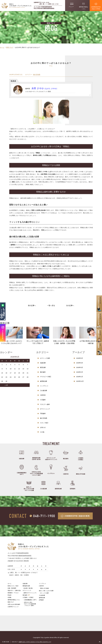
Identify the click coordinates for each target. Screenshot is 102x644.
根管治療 (43, 367)
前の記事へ (32, 305)
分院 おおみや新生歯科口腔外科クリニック (14, 606)
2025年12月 (80, 381)
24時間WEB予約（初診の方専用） (96, 6)
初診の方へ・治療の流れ (14, 590)
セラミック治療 (45, 358)
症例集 (10, 597)
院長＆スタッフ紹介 (13, 586)
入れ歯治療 (44, 390)
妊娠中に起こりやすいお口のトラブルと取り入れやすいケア (35, 642)
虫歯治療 (43, 363)
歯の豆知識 (37, 75)
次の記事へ (70, 305)
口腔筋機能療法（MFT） (31, 600)
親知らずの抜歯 (44, 588)
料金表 (10, 595)
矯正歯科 (43, 372)
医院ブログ (11, 602)
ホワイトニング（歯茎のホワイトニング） (30, 592)
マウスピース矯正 (46, 377)
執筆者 (13, 81)
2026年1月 (80, 377)
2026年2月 (80, 372)
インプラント (44, 386)
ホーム (10, 584)
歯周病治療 (44, 381)
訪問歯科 (41, 600)
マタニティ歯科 (45, 404)
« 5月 (6, 385)
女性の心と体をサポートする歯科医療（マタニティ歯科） (30, 604)
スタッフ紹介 (44, 423)
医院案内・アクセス (13, 593)
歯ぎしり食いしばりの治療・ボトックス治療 (46, 592)
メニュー (71, 5)
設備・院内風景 (12, 588)
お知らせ (43, 427)
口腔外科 (43, 395)
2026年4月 (80, 363)
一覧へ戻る (51, 305)
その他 (42, 432)
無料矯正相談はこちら (84, 6)
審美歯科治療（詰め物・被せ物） (28, 587)
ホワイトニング (45, 409)
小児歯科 (43, 400)
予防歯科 (43, 413)
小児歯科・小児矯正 (28, 597)
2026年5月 (80, 358)
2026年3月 (80, 367)
